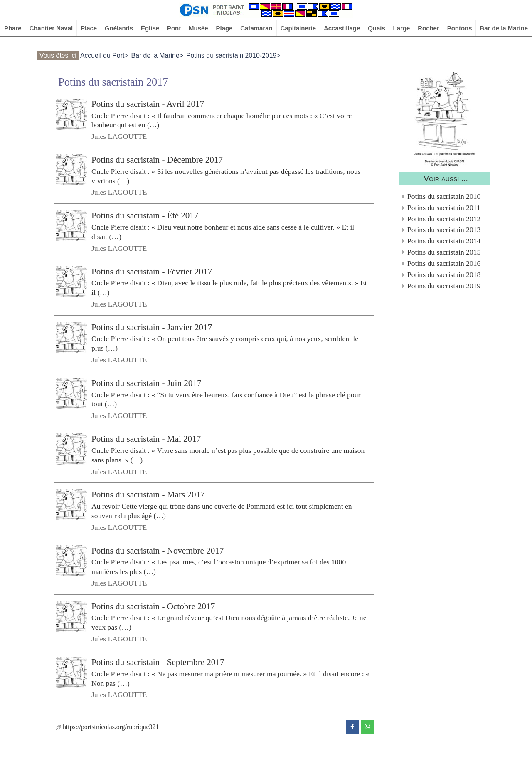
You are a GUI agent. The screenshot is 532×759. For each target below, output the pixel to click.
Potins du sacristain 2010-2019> (233, 56)
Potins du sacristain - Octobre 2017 (153, 606)
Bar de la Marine (504, 28)
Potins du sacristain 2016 (444, 263)
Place (89, 28)
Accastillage (342, 28)
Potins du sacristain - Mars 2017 (148, 494)
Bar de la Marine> (157, 56)
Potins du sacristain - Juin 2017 (146, 383)
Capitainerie (298, 28)
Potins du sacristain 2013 (444, 230)
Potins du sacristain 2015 (444, 252)
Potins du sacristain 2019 (444, 286)
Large (402, 28)
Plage (224, 28)
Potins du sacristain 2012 (444, 219)
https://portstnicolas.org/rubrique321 (107, 727)
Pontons (460, 28)
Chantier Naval (51, 28)
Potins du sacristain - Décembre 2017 (157, 160)
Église (150, 28)
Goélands (119, 28)
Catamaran (256, 28)
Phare (13, 28)
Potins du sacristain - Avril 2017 (148, 104)
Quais (377, 28)
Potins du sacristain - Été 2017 (145, 215)
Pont (174, 28)
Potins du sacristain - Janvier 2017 (152, 327)
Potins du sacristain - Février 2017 (152, 271)
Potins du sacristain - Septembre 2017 (158, 662)
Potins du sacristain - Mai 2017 (146, 439)
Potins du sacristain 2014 (444, 241)
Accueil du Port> (104, 56)
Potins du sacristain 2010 (444, 196)
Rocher (429, 28)
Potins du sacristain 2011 (444, 208)
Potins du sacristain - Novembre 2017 (158, 550)
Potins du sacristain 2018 (444, 274)
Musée (198, 28)
